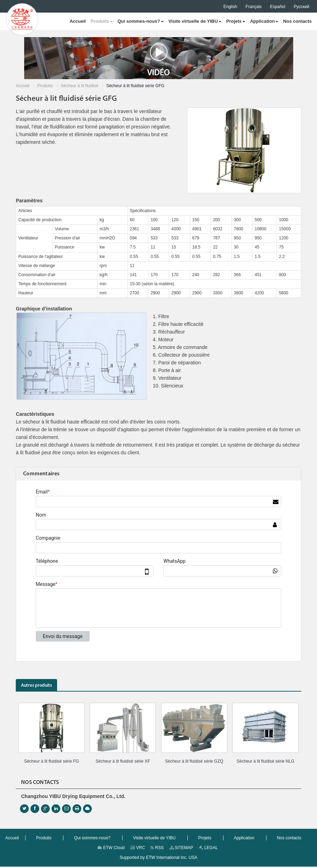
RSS (157, 849)
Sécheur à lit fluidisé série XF (123, 763)
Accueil (23, 86)
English (230, 7)
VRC (138, 849)
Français (254, 7)
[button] (102, 21)
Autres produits (40, 686)
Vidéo (158, 60)
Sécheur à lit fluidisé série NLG (266, 763)
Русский (301, 7)
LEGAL (208, 849)
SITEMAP (181, 849)
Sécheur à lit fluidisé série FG (52, 763)
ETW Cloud (111, 849)
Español (278, 7)
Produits (45, 86)
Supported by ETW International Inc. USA (158, 859)
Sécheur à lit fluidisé (79, 86)
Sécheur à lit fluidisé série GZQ (194, 763)
